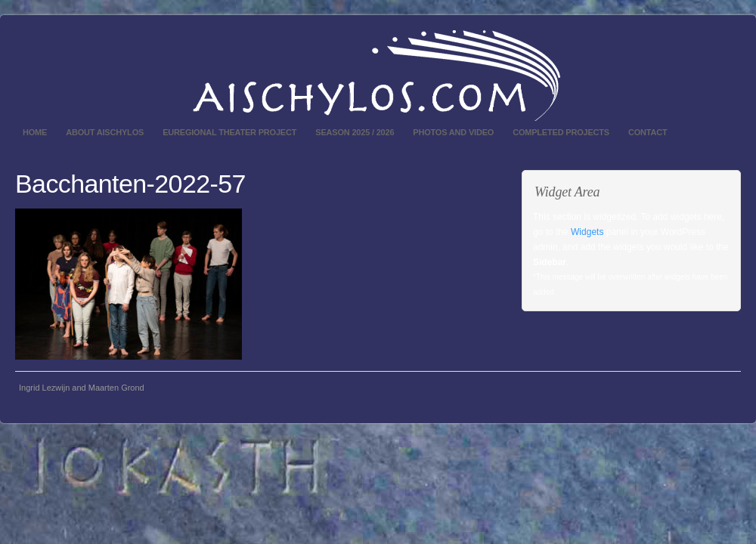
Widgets (587, 232)
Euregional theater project (229, 132)
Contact (648, 132)
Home (35, 132)
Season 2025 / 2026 (355, 132)
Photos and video (453, 132)
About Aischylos (105, 132)
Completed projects (561, 132)
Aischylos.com (378, 76)
